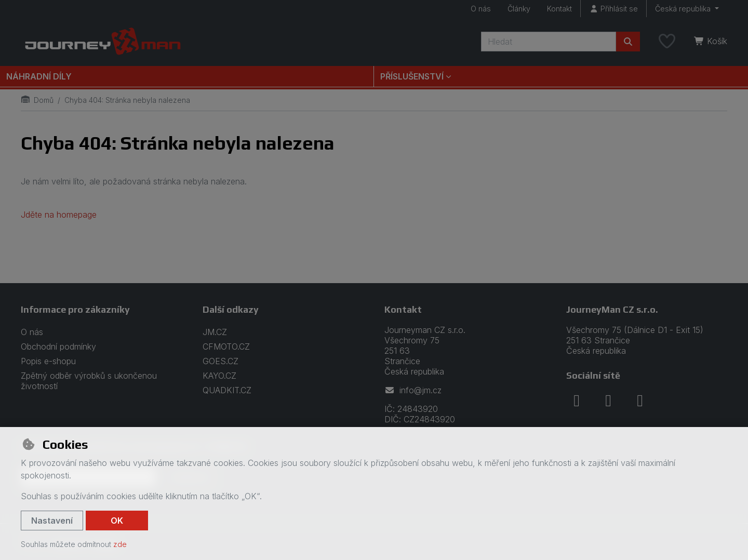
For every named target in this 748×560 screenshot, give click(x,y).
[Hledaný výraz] (549, 42)
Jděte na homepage (59, 215)
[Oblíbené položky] (667, 42)
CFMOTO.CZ (226, 346)
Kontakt (559, 9)
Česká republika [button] (684, 9)
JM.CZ (215, 332)
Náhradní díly (39, 76)
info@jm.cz (413, 390)
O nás (481, 9)
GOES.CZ (221, 361)
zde (120, 544)
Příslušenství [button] (412, 76)
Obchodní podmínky (58, 346)
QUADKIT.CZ (227, 390)
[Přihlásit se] (613, 9)
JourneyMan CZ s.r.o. (612, 309)
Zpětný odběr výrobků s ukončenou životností (89, 381)
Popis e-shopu (48, 361)
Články (519, 9)
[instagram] (608, 401)
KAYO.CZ (219, 376)
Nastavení (52, 521)
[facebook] (577, 401)
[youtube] (640, 401)
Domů (37, 100)
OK (117, 521)
